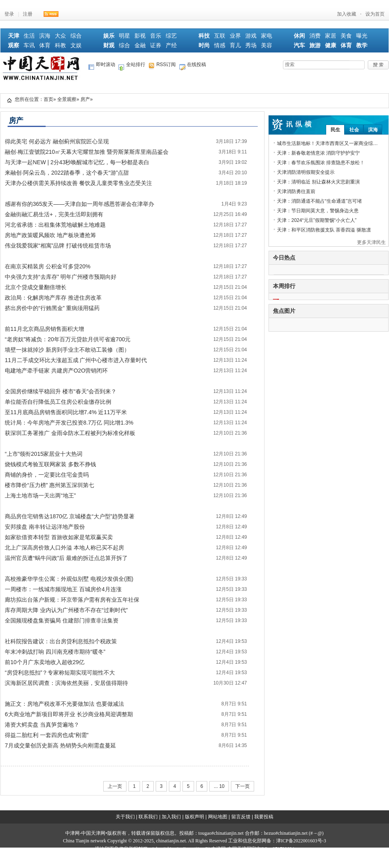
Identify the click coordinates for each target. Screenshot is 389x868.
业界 (235, 36)
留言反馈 (241, 817)
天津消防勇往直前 (296, 191)
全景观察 (67, 99)
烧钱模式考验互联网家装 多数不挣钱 (50, 464)
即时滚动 (102, 66)
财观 (109, 45)
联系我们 (148, 817)
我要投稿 (264, 817)
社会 (354, 130)
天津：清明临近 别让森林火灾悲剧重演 (318, 182)
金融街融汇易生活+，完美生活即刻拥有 (54, 214)
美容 (267, 45)
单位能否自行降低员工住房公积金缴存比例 (58, 402)
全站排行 (132, 66)
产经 (171, 45)
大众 (60, 36)
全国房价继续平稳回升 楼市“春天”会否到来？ (61, 391)
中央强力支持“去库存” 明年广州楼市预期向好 (61, 277)
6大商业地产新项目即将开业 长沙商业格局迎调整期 (69, 714)
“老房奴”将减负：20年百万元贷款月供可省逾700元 (68, 339)
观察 (14, 45)
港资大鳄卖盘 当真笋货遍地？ (42, 725)
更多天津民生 (371, 242)
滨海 (45, 36)
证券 (156, 45)
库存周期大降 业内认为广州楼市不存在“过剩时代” (66, 610)
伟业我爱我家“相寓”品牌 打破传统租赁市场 (58, 246)
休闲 (299, 36)
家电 (267, 36)
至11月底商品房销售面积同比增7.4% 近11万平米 (66, 412)
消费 (315, 36)
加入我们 (171, 817)
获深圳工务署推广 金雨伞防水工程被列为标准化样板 (70, 433)
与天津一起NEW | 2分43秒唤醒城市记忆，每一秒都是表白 (77, 162)
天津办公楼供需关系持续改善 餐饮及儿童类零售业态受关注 (78, 183)
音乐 (156, 36)
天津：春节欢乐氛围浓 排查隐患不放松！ (321, 163)
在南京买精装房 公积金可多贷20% (48, 266)
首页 (48, 99)
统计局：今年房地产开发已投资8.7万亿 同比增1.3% (69, 423)
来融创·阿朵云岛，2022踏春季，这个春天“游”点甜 (67, 173)
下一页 (243, 786)
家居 (331, 36)
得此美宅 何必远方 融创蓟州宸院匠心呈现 (57, 141)
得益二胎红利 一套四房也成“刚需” (47, 735)
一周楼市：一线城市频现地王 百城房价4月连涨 (63, 589)
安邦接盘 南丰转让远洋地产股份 (45, 527)
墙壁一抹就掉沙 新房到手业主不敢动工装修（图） (67, 350)
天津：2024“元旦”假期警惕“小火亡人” (317, 220)
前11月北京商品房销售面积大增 (44, 329)
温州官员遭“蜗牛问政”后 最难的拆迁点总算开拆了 (66, 558)
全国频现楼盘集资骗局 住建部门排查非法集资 (62, 620)
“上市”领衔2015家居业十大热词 (44, 454)
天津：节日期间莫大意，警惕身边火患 (318, 211)
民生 (335, 130)
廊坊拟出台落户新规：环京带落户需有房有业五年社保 (72, 600)
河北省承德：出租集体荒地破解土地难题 (55, 225)
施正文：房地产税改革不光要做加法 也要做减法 (64, 704)
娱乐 (109, 36)
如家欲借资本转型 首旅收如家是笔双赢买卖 (59, 537)
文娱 (76, 45)
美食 (346, 36)
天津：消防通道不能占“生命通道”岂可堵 (319, 201)
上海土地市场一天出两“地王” (40, 495)
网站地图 (218, 817)
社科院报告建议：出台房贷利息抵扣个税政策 (61, 641)
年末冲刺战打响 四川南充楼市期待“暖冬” (55, 652)
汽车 (299, 45)
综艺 (171, 36)
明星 (124, 36)
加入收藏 (347, 14)
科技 (204, 36)
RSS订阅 (162, 66)
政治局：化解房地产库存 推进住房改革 (53, 298)
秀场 (251, 45)
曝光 (362, 36)
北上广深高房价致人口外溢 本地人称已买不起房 (64, 548)
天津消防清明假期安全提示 (306, 172)
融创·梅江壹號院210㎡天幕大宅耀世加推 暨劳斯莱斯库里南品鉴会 (87, 152)
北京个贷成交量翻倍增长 (36, 287)
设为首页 (375, 14)
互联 (220, 36)
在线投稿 (193, 66)
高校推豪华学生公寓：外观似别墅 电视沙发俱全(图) (69, 579)
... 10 (219, 786)
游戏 (251, 36)
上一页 (115, 786)
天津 (14, 36)
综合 (76, 36)
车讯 (29, 45)
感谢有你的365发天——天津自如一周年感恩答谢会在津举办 (79, 204)
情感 (220, 45)
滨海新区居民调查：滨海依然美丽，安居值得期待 (66, 683)
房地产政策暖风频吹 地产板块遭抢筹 (50, 235)
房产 (85, 99)
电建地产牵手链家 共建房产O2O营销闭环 (56, 371)
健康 (331, 45)
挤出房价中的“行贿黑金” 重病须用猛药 (52, 308)
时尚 (204, 45)
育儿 (235, 45)
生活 (29, 36)
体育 (45, 45)
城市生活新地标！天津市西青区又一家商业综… (327, 143)
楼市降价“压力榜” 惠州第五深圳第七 (49, 485)
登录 (9, 14)
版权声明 (194, 817)
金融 (140, 45)
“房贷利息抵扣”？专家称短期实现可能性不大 (60, 673)
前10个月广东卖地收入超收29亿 (45, 662)
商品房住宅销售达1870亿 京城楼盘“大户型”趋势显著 (70, 516)
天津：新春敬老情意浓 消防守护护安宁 (318, 153)
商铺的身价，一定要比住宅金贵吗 (47, 475)
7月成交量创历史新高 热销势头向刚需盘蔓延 (60, 745)
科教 (60, 45)
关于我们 (125, 817)
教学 (362, 45)
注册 (28, 14)
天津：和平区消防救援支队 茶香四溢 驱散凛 (324, 230)
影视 (140, 36)
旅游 (315, 45)
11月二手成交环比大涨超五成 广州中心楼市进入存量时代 (76, 360)
